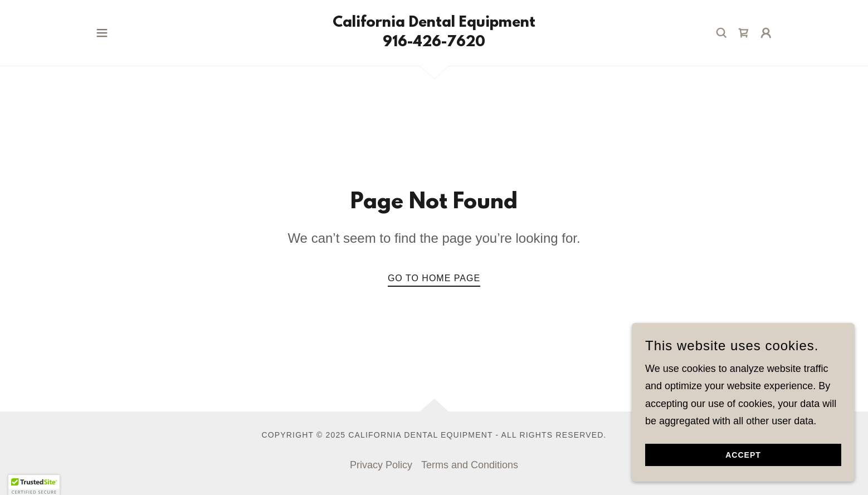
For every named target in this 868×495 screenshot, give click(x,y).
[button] (102, 33)
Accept (743, 455)
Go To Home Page (434, 278)
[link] (434, 43)
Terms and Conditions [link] (470, 465)
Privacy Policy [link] (381, 465)
